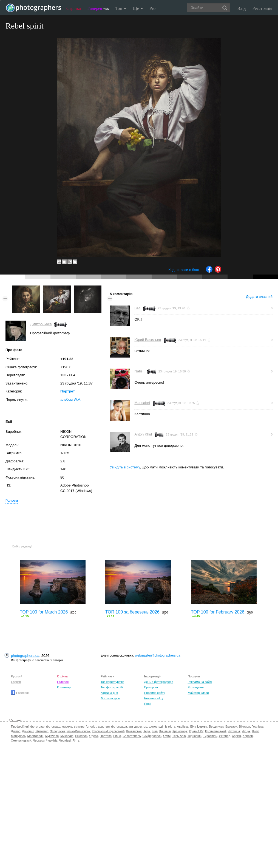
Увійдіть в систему (125, 467)
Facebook (20, 693)
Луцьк (246, 731)
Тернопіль (195, 736)
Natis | (139, 371)
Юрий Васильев (148, 340)
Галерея (98, 8)
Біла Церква (199, 726)
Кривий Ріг (196, 731)
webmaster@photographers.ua (158, 655)
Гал (137, 308)
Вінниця (245, 726)
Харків (236, 736)
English (16, 682)
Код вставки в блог (184, 270)
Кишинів (165, 731)
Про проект (152, 687)
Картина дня (109, 693)
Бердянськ (216, 726)
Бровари (231, 726)
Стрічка (74, 8)
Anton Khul (143, 434)
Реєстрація (262, 8)
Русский (17, 676)
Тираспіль (210, 736)
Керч (147, 731)
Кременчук (180, 731)
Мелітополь (36, 736)
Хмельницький (21, 740)
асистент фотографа (112, 726)
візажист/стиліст (85, 726)
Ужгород (225, 736)
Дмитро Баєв (41, 324)
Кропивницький (216, 731)
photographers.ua (25, 656)
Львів (256, 731)
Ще (138, 8)
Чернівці (65, 740)
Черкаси (39, 740)
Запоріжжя (57, 731)
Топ (121, 8)
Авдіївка (183, 726)
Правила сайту (155, 693)
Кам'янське (134, 731)
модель (67, 726)
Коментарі (64, 687)
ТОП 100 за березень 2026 (132, 612)
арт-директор (138, 726)
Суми (167, 736)
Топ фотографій (112, 687)
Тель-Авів (179, 736)
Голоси (12, 500)
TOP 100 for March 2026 (44, 612)
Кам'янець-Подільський (108, 731)
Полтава (106, 736)
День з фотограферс (159, 682)
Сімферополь (152, 736)
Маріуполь (18, 736)
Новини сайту (154, 698)
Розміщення (196, 687)
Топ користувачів (112, 682)
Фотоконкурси (110, 698)
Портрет (68, 391)
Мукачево (52, 736)
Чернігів (52, 740)
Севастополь (132, 736)
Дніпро (16, 731)
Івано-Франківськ (78, 731)
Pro (152, 8)
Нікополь (81, 736)
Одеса (93, 736)
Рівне (117, 736)
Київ (154, 731)
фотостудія (157, 726)
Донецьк (28, 731)
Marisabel (142, 403)
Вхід (242, 8)
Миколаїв (67, 736)
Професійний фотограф (28, 726)
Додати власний (259, 297)
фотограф (53, 726)
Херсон (248, 736)
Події (148, 704)
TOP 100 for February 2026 (218, 612)
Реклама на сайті (200, 682)
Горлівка (258, 726)
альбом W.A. (71, 399)
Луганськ (234, 731)
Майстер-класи (198, 693)
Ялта (76, 740)
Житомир (42, 731)
